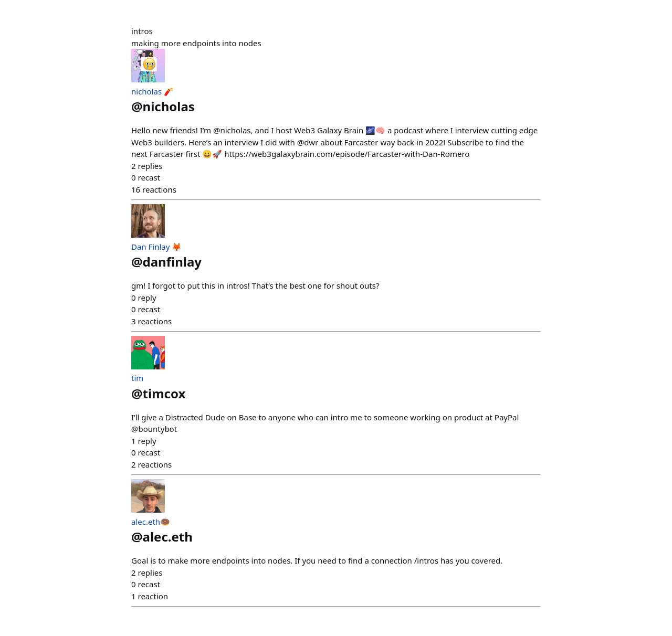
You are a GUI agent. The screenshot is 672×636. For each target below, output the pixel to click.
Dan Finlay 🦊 (156, 247)
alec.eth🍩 (151, 522)
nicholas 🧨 (153, 91)
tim (137, 378)
